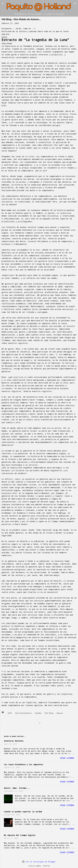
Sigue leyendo (67, 758)
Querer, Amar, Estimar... (17, 788)
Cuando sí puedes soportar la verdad (23, 812)
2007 (10, 713)
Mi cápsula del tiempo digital (20, 835)
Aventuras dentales (14, 741)
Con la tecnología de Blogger (39, 862)
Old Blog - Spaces (54, 713)
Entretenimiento (23, 713)
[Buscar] (75, 4)
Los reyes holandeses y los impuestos (23, 764)
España (38, 713)
